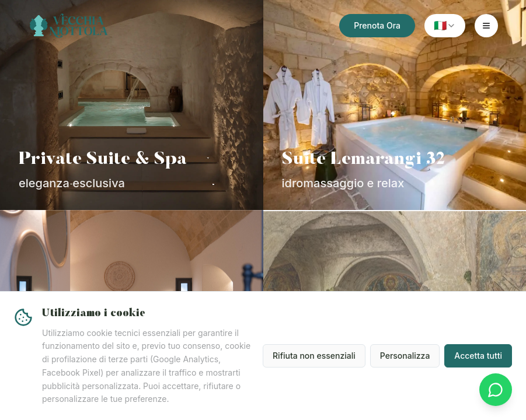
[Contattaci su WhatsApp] (496, 390)
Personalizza (405, 356)
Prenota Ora (377, 25)
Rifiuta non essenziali (314, 356)
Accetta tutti (478, 356)
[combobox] (445, 26)
